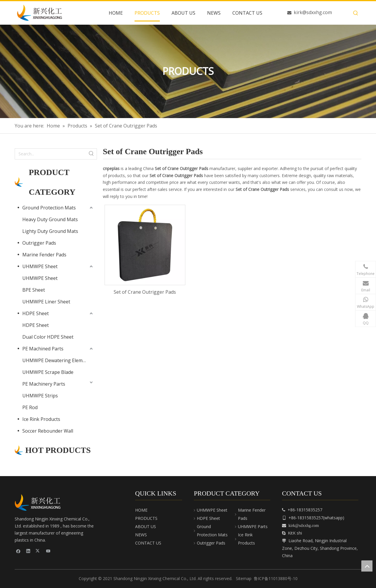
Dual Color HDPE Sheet (48, 337)
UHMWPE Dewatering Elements (57, 360)
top (367, 566)
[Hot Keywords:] (356, 13)
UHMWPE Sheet (40, 266)
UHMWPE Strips (40, 396)
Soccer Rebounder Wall (48, 431)
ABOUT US (146, 526)
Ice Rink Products (41, 419)
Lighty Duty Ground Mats (50, 231)
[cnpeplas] (40, 503)
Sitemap (244, 578)
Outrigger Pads (39, 243)
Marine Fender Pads (44, 255)
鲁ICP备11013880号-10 (276, 578)
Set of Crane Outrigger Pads (145, 292)
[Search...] (51, 154)
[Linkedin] (28, 551)
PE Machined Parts (43, 349)
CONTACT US (148, 543)
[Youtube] (48, 551)
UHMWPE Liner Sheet (46, 302)
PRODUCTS (146, 518)
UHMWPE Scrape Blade (48, 372)
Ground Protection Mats (49, 208)
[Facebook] (18, 551)
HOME (141, 510)
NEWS (141, 535)
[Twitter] (38, 551)
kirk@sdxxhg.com (313, 12)
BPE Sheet (34, 290)
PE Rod (30, 407)
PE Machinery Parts (44, 384)
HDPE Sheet (36, 313)
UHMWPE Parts (253, 526)
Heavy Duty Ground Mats (50, 219)
